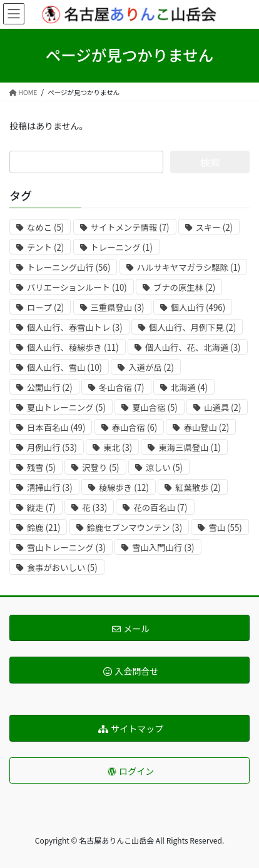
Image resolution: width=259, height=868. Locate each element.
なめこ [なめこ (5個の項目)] (45, 227)
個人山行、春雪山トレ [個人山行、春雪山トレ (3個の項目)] (75, 327)
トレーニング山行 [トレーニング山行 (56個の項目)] (69, 267)
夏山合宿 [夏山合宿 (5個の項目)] (155, 407)
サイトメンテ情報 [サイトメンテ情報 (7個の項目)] (130, 227)
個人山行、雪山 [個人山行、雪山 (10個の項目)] (64, 367)
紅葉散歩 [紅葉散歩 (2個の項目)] (198, 487)
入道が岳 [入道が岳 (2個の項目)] (151, 367)
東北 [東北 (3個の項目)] (118, 447)
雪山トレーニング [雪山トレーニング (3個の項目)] (66, 548)
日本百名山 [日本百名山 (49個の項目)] (56, 427)
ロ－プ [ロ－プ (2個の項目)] (45, 307)
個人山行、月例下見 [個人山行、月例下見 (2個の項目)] (192, 327)
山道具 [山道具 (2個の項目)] (222, 407)
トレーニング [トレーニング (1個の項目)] (122, 247)
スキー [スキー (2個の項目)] (214, 227)
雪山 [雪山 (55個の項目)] (225, 527)
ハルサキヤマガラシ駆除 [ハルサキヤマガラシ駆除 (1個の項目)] (189, 267)
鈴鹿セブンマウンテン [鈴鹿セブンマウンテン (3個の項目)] (135, 527)
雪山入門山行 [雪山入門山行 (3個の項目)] (163, 548)
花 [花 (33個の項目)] (94, 507)
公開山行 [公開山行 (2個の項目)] (50, 387)
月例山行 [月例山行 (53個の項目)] (52, 447)
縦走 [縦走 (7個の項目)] (41, 507)
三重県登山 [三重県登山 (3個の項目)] (118, 307)
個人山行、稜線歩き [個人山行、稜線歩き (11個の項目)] (73, 347)
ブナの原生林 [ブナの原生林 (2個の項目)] (184, 287)
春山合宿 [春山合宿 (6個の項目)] (135, 427)
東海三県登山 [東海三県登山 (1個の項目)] (189, 447)
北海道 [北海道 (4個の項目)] (189, 387)
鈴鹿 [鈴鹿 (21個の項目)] (43, 527)
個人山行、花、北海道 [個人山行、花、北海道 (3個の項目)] (193, 347)
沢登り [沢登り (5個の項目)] (100, 467)
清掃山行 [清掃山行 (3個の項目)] (50, 487)
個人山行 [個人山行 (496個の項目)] (198, 307)
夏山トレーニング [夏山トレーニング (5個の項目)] (66, 407)
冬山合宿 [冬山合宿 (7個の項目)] (122, 387)
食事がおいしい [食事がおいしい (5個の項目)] (62, 568)
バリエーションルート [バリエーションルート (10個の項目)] (77, 287)
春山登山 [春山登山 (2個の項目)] (206, 427)
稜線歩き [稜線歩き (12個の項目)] (124, 487)
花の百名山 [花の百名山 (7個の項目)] (160, 507)
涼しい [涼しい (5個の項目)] (164, 467)
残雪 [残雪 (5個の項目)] (41, 467)
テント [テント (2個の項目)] (45, 247)
